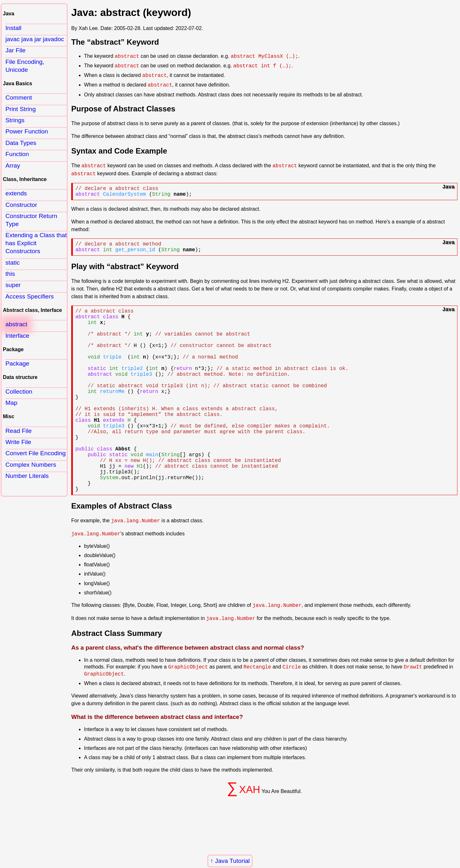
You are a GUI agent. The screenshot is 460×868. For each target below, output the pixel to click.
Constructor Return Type (31, 220)
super (13, 285)
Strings (15, 120)
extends (16, 193)
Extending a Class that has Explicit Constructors (36, 243)
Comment (19, 98)
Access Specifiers (30, 296)
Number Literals (27, 476)
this (10, 274)
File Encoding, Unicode (25, 66)
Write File (18, 442)
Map (11, 403)
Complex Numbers (31, 465)
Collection (19, 392)
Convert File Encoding (36, 453)
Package (17, 363)
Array (13, 166)
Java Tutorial (232, 861)
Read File (19, 431)
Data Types (21, 143)
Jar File (15, 50)
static (13, 263)
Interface (17, 336)
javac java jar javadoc (35, 39)
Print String (21, 109)
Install (13, 28)
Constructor (21, 205)
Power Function (27, 131)
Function (17, 154)
